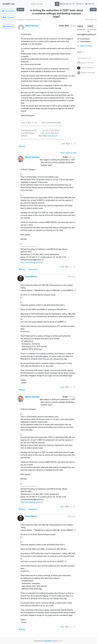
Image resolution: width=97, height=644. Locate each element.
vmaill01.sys (9, 4)
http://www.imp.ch (50, 136)
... (22, 174)
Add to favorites (85, 46)
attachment (33, 269)
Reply (22, 146)
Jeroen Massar (31, 277)
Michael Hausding (32, 157)
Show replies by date (68, 153)
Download (8, 26)
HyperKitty (48, 641)
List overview (8, 11)
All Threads (8, 17)
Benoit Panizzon (32, 26)
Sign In (80, 4)
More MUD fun (91, 20)
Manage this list (67, 4)
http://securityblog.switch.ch (32, 262)
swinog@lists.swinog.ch (87, 34)
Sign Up (90, 4)
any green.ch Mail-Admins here (29, 20)
